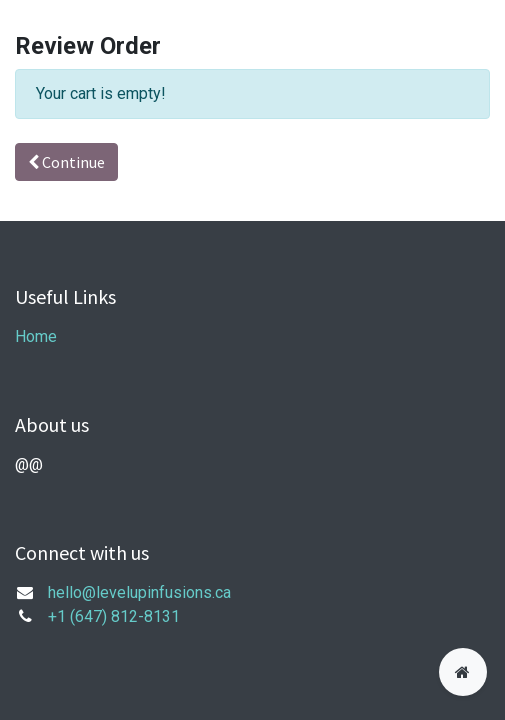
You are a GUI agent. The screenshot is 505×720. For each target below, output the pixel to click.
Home (36, 336)
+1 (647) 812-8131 (114, 616)
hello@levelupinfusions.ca (139, 592)
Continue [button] (66, 162)
